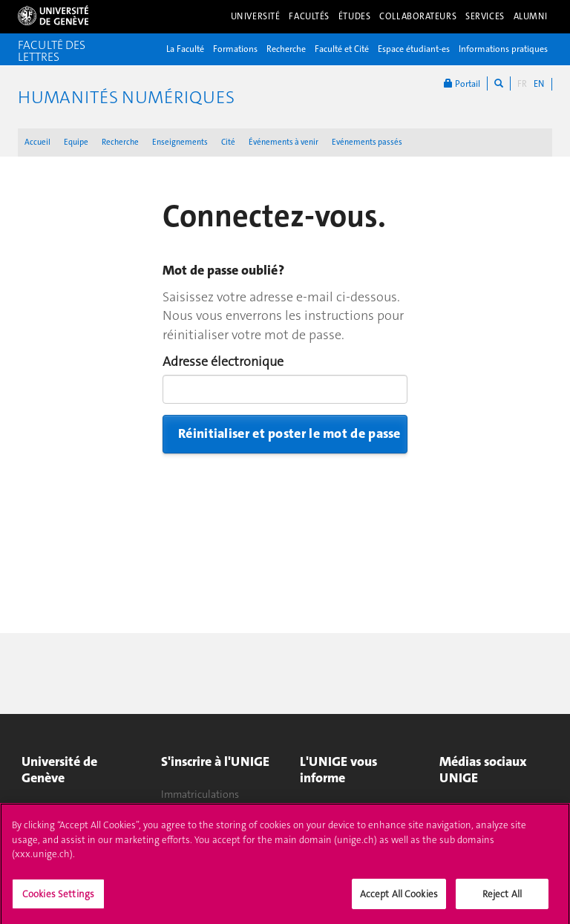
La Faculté (185, 49)
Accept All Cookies (399, 899)
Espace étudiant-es (414, 49)
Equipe (76, 142)
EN (539, 84)
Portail (462, 83)
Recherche (286, 49)
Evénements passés (367, 142)
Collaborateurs (418, 16)
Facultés (309, 16)
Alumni (531, 16)
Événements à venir (284, 142)
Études (354, 16)
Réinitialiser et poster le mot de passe (289, 433)
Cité (228, 142)
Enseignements (180, 142)
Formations (235, 49)
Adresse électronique (223, 361)
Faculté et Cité (342, 49)
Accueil (37, 142)
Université (256, 16)
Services (485, 16)
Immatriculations (200, 794)
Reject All (502, 899)
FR (522, 84)
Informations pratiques (503, 49)
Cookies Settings (58, 899)
